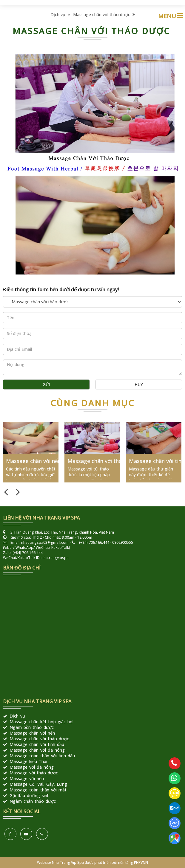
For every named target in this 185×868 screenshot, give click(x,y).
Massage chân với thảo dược (104, 15)
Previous (6, 491)
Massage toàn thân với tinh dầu (42, 756)
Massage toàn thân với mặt (38, 790)
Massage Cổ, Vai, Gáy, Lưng (38, 784)
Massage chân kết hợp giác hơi (41, 722)
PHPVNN (141, 862)
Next (18, 491)
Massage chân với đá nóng (37, 750)
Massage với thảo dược (34, 773)
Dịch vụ (60, 15)
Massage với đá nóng (32, 767)
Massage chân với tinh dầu (37, 744)
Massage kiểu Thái (28, 761)
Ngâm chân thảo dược (33, 801)
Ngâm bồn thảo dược (32, 727)
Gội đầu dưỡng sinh (30, 795)
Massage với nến (27, 778)
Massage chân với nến (33, 461)
